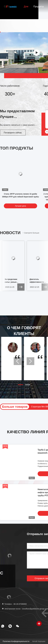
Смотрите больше (31, 233)
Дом (26, 7)
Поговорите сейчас (13, 133)
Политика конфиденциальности (16, 641)
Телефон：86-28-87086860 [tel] (14, 604)
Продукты (39, 7)
